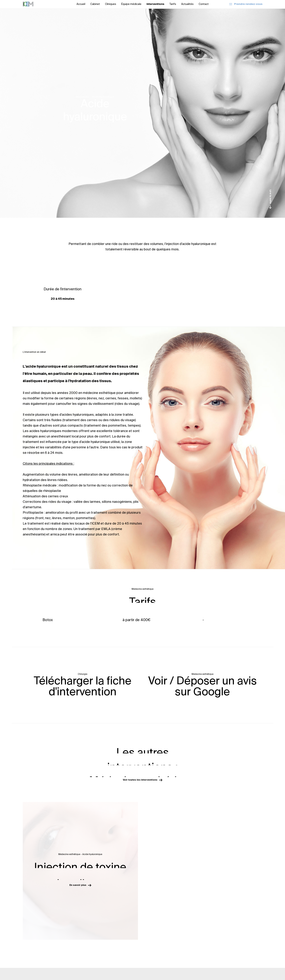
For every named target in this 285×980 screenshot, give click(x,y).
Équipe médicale (131, 4)
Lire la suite (270, 199)
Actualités (187, 4)
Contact (204, 4)
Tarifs (173, 4)
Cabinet (95, 4)
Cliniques (111, 4)
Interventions (155, 4)
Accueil (81, 4)
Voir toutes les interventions (143, 780)
